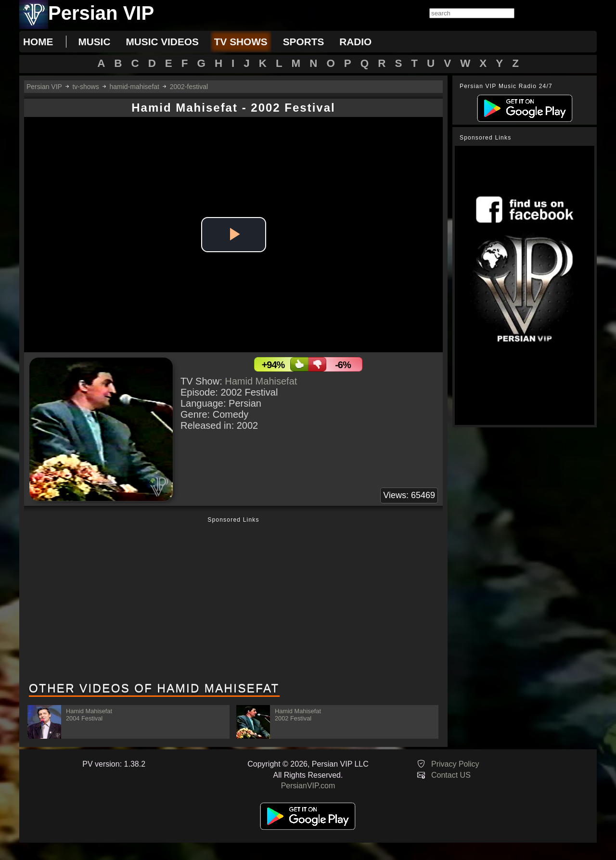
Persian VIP (44, 87)
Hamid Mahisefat (261, 381)
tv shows (241, 42)
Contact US (451, 775)
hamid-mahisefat (134, 87)
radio (355, 42)
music (94, 42)
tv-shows (85, 87)
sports (304, 42)
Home (38, 42)
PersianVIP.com (308, 786)
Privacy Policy (455, 764)
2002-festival (189, 87)
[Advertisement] (233, 600)
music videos (162, 42)
